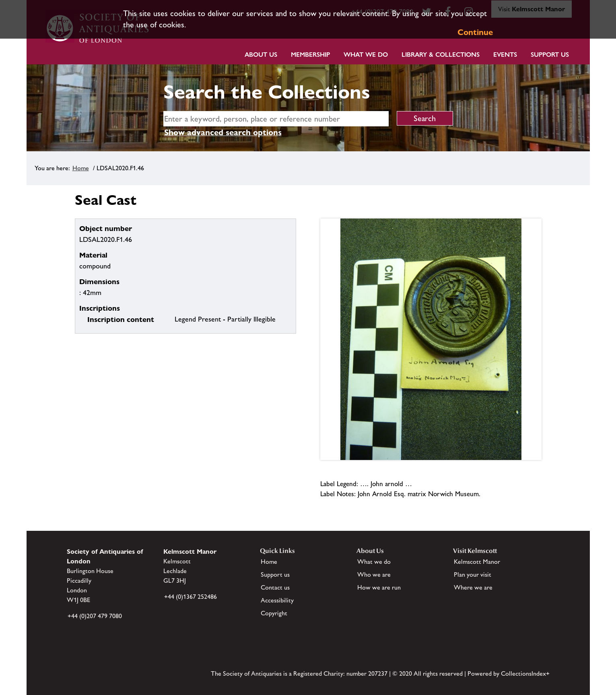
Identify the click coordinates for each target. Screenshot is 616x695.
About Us (261, 55)
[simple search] (276, 119)
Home (81, 168)
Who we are (374, 574)
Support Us (550, 55)
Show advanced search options (223, 132)
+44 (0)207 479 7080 (95, 616)
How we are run (379, 587)
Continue (475, 32)
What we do (366, 55)
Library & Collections (441, 55)
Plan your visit (473, 574)
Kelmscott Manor (477, 562)
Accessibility (277, 600)
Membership (310, 55)
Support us (275, 574)
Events (505, 55)
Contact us (275, 587)
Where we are (473, 587)
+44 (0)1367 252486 (191, 597)
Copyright (274, 613)
